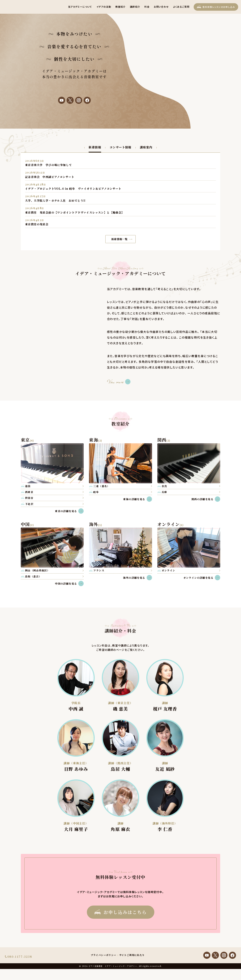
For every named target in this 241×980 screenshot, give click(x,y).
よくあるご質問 (181, 7)
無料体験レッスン (216, 7)
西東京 (29, 492)
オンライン (168, 570)
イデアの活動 (104, 7)
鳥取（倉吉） (33, 576)
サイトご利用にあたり (132, 960)
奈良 (164, 486)
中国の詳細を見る (69, 584)
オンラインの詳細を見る (202, 578)
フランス (99, 570)
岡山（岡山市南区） (37, 570)
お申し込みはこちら (121, 912)
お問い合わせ (161, 7)
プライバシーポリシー (104, 960)
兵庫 (164, 492)
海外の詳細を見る (137, 578)
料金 (147, 7)
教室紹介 (120, 7)
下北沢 (29, 504)
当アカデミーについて (80, 7)
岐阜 (96, 492)
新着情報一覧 (122, 239)
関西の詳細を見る (206, 499)
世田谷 (29, 498)
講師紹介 (135, 7)
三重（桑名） (101, 486)
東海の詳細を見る (137, 499)
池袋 (28, 486)
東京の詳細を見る (69, 511)
